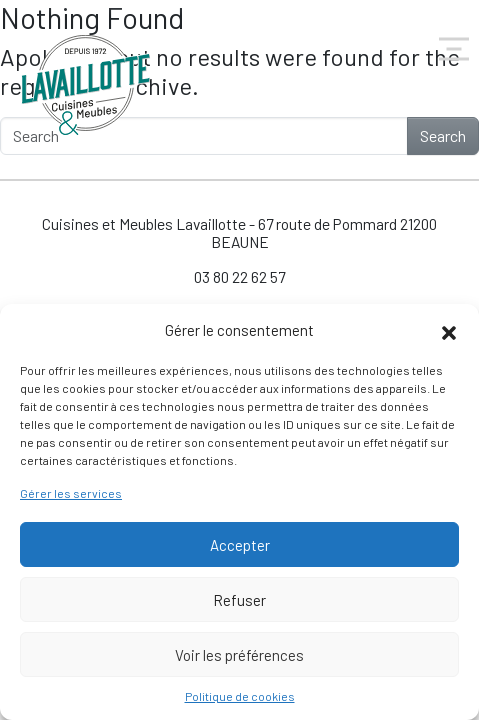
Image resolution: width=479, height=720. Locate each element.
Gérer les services (71, 493)
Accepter (240, 545)
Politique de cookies (240, 696)
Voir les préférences (239, 655)
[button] (449, 330)
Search (443, 135)
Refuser (239, 600)
